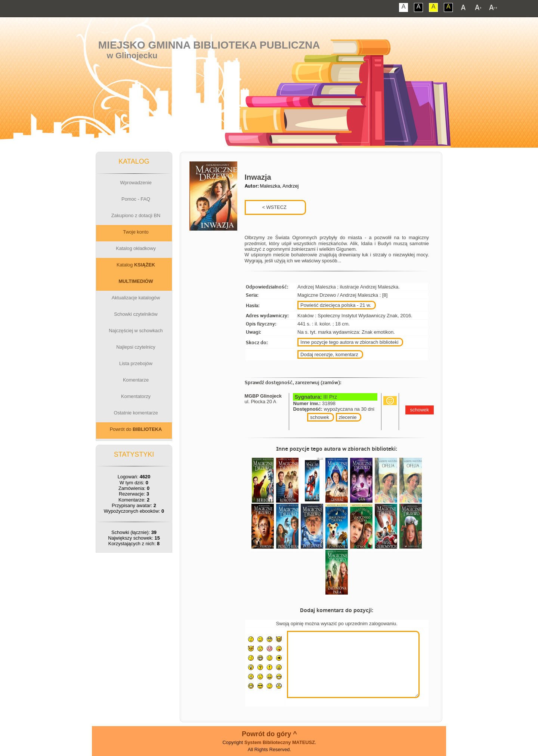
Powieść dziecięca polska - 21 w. (336, 305)
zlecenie (348, 417)
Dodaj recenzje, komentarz (329, 354)
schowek (320, 417)
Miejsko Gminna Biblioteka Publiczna (209, 45)
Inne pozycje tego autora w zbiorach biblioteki (349, 342)
